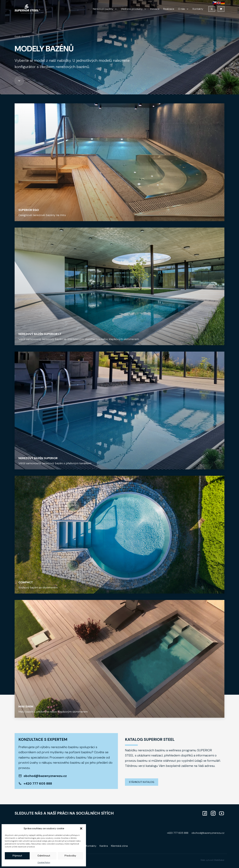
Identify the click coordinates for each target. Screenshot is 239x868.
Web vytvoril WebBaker (212, 860)
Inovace (155, 11)
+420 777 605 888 (38, 784)
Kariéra (104, 846)
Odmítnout (44, 856)
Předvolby (70, 856)
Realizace (169, 11)
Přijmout (17, 856)
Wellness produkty (132, 11)
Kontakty (198, 11)
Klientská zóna (119, 846)
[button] (81, 828)
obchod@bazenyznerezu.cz (45, 776)
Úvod (17, 36)
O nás (181, 11)
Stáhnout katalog (142, 782)
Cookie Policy (44, 862)
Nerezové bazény (103, 11)
